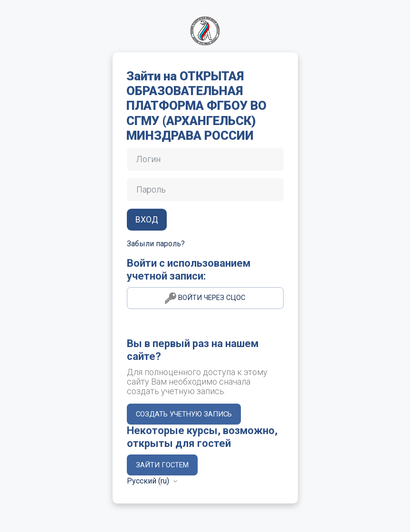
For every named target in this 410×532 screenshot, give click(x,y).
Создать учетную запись (184, 414)
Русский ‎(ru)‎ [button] (149, 481)
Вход (147, 220)
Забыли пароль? (156, 244)
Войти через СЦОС (205, 298)
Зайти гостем (162, 465)
